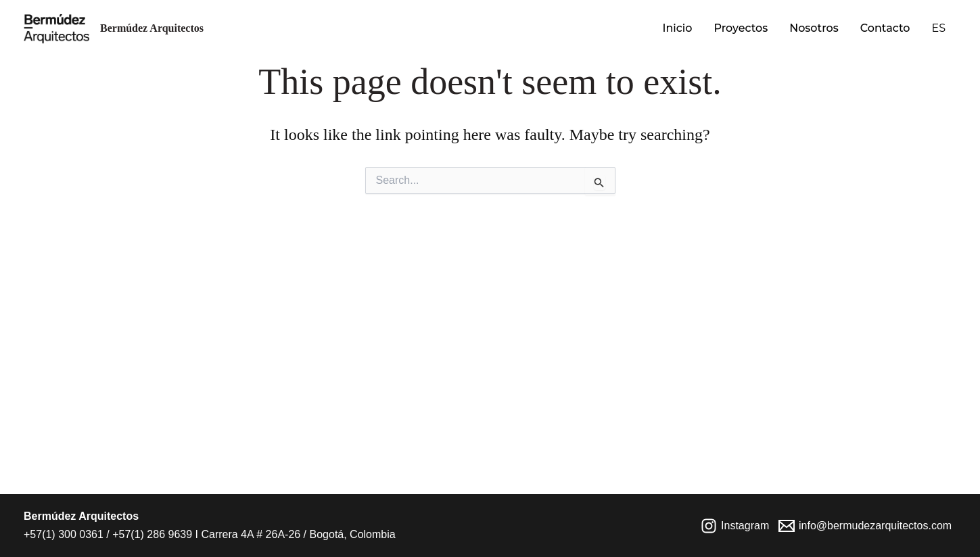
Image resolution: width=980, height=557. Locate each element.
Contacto (885, 28)
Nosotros (814, 28)
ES (938, 28)
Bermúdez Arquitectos (152, 28)
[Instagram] (735, 526)
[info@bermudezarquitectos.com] (865, 526)
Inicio (677, 28)
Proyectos (741, 28)
